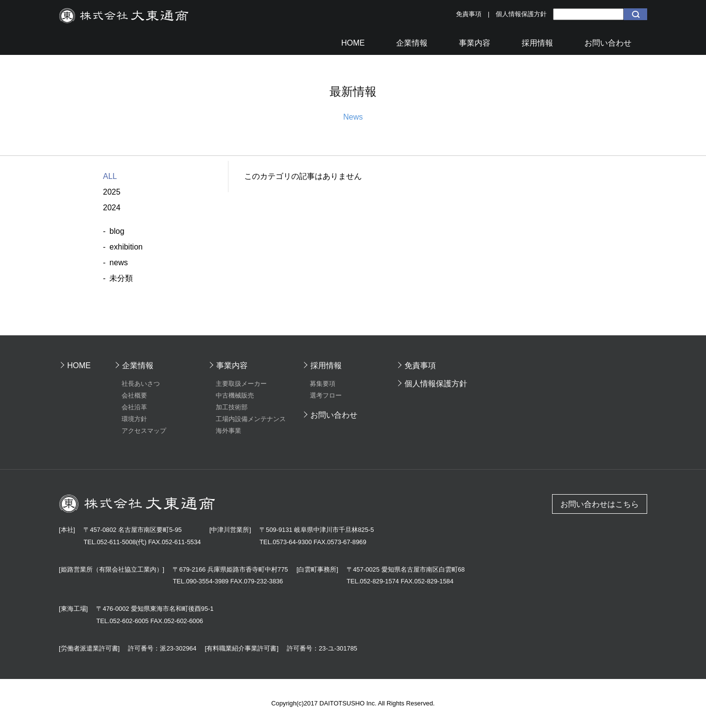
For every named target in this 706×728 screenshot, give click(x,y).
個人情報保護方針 (521, 14)
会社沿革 (134, 407)
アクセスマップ (144, 431)
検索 (635, 14)
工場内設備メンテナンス (251, 419)
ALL (110, 176)
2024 (112, 208)
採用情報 (326, 365)
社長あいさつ (141, 384)
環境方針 (134, 419)
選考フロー (326, 395)
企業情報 (138, 365)
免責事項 (469, 14)
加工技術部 (232, 407)
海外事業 (228, 431)
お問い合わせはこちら (600, 504)
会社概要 (134, 395)
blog (117, 231)
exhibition (126, 247)
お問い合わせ (334, 415)
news (118, 263)
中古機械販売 (235, 395)
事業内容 (232, 365)
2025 (112, 192)
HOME (79, 365)
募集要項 (323, 384)
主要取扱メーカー (241, 384)
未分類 (121, 278)
